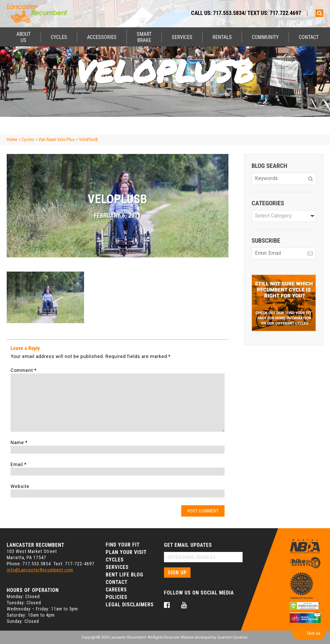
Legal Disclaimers (130, 605)
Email (19, 464)
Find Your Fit (123, 545)
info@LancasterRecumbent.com (40, 570)
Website (20, 486)
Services (182, 37)
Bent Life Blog (125, 575)
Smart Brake (144, 37)
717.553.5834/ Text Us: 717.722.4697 (257, 13)
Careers (116, 590)
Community (265, 37)
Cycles (59, 37)
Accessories (102, 37)
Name (19, 442)
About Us (24, 37)
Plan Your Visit (126, 552)
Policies (117, 597)
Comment (24, 370)
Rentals (222, 37)
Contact (309, 37)
